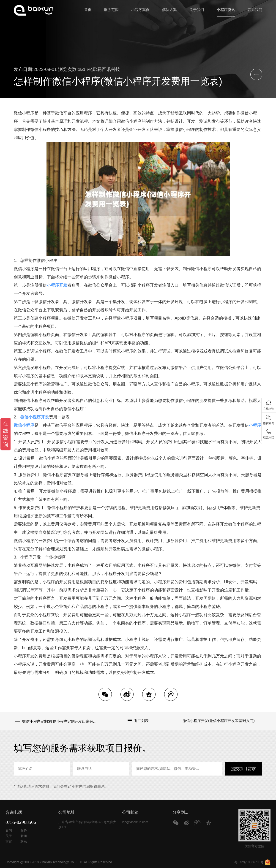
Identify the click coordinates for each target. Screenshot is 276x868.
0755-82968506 (21, 822)
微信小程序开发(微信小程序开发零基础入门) (219, 721)
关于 (9, 836)
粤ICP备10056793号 (249, 862)
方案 (9, 841)
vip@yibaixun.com (135, 822)
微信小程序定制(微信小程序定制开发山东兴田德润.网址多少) (59, 721)
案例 (9, 830)
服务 (24, 830)
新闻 (24, 836)
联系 (24, 841)
